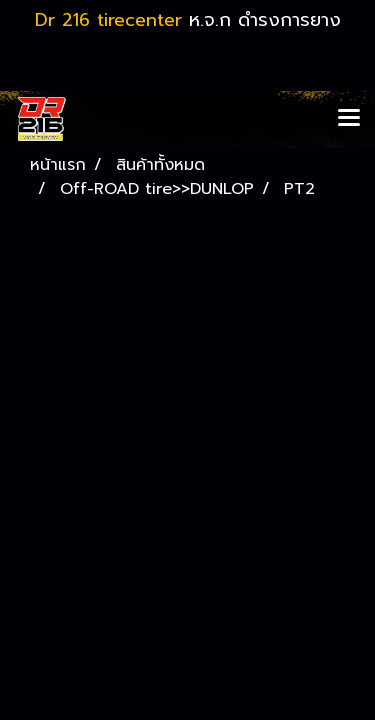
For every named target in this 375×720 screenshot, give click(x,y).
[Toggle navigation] (349, 119)
